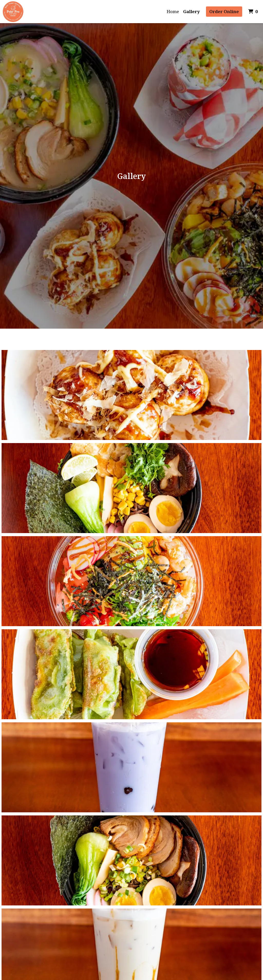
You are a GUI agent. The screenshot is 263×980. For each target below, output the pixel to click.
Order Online (224, 11)
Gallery (191, 11)
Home (173, 11)
